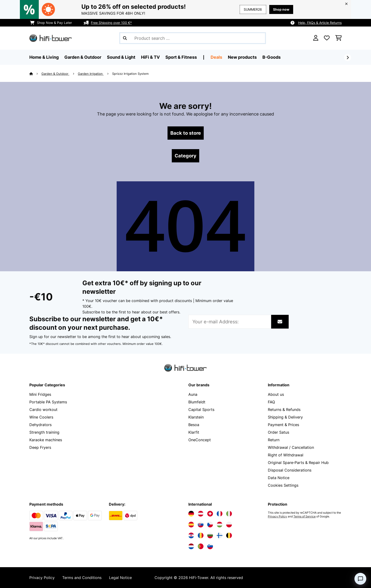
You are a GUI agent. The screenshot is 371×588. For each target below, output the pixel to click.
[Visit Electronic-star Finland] (220, 535)
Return (274, 440)
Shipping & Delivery (285, 417)
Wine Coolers (41, 417)
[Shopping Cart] (338, 38)
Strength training (44, 432)
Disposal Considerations (290, 470)
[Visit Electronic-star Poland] (229, 525)
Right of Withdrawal (286, 455)
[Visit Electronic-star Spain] (191, 525)
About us (276, 394)
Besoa (194, 425)
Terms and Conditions (82, 578)
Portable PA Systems (48, 402)
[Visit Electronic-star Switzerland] (210, 514)
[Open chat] (360, 579)
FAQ (271, 402)
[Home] (35, 74)
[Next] (348, 58)
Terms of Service (305, 517)
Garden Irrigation (91, 74)
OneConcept (200, 440)
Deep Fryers (40, 447)
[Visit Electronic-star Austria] (201, 514)
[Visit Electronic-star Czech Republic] (210, 525)
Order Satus (278, 432)
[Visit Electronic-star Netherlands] (191, 546)
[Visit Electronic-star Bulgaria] (210, 535)
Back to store (186, 133)
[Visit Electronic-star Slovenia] (210, 546)
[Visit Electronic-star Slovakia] (201, 525)
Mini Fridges (40, 394)
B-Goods (272, 57)
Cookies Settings (283, 485)
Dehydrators (40, 425)
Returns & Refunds (284, 410)
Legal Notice (120, 578)
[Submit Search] (125, 38)
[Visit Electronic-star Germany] (191, 514)
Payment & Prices (283, 425)
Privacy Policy (277, 517)
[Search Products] (193, 38)
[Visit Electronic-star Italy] (229, 514)
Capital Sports (201, 410)
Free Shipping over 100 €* (111, 23)
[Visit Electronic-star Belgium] (229, 535)
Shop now (281, 9)
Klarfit (194, 432)
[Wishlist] (327, 38)
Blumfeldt (197, 402)
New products (242, 57)
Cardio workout (43, 410)
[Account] (316, 38)
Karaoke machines (46, 440)
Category (185, 156)
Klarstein (196, 417)
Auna (193, 394)
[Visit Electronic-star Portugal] (201, 546)
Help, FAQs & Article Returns (320, 23)
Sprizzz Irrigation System (130, 74)
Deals (216, 57)
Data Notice (279, 478)
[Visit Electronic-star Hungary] (220, 525)
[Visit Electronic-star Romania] (201, 535)
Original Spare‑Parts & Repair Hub (298, 463)
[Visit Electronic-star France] (220, 514)
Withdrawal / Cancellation (291, 447)
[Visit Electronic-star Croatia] (191, 535)
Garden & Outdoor (55, 74)
